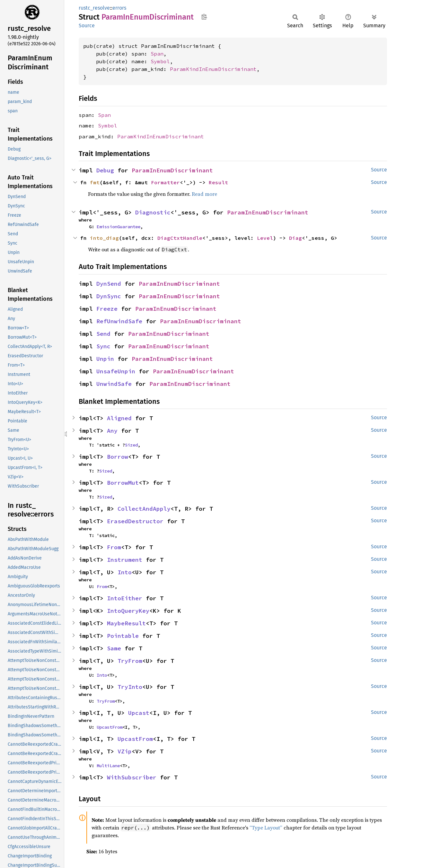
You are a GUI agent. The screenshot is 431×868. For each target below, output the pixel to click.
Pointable (123, 636)
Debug (105, 170)
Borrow (118, 457)
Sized (131, 445)
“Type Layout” (266, 828)
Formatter (165, 182)
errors (119, 8)
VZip (125, 751)
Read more (204, 194)
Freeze (107, 309)
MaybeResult (126, 623)
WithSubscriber (132, 777)
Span (157, 54)
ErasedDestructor (135, 521)
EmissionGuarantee (119, 227)
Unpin (105, 359)
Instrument (125, 560)
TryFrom (130, 661)
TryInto (130, 687)
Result (218, 182)
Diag (295, 238)
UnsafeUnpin (116, 371)
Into (125, 572)
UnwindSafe (114, 384)
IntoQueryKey (128, 611)
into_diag (104, 238)
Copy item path (204, 17)
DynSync (109, 296)
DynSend (109, 284)
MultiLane (108, 766)
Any (112, 431)
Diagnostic (153, 212)
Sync (103, 346)
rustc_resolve (94, 8)
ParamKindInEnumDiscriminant (213, 69)
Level (265, 238)
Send (103, 334)
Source (87, 26)
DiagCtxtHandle (180, 238)
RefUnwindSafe (119, 321)
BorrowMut (123, 483)
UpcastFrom (110, 727)
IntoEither (125, 598)
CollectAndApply (144, 509)
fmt (95, 182)
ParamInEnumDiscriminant (172, 170)
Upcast (139, 713)
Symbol (160, 61)
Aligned (119, 418)
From (114, 547)
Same (114, 648)
